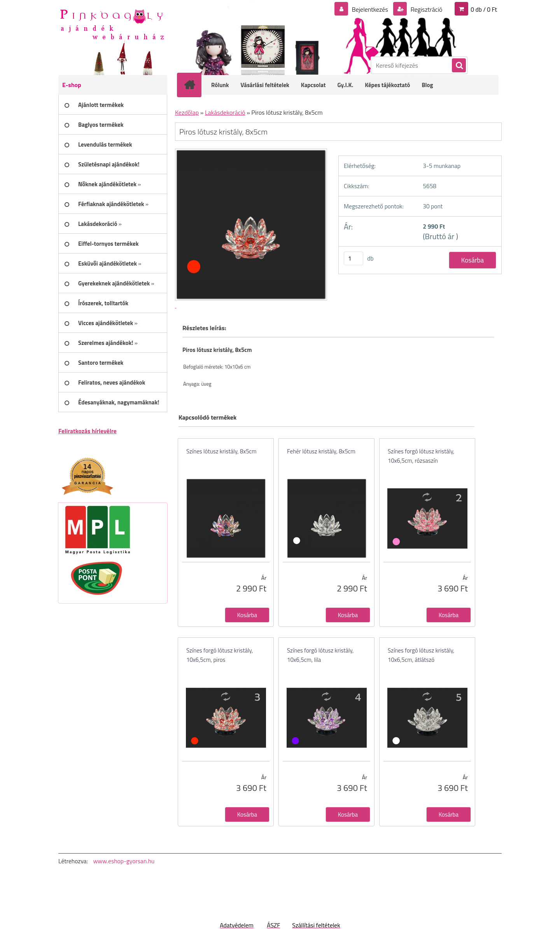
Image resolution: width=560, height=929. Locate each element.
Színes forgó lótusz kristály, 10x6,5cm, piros (220, 655)
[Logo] (112, 24)
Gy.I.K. (345, 85)
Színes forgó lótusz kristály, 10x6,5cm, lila (320, 655)
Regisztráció (426, 9)
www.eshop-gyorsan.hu (124, 861)
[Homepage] (194, 85)
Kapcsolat (313, 85)
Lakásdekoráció (225, 112)
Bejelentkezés (370, 9)
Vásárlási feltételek (265, 85)
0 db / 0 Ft (484, 9)
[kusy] (353, 258)
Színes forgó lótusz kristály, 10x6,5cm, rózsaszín (421, 456)
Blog (427, 85)
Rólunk (220, 85)
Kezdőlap (187, 112)
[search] (458, 66)
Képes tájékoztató (387, 85)
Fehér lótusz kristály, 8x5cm (321, 451)
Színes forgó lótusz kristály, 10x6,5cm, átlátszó (421, 655)
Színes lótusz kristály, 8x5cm (221, 451)
